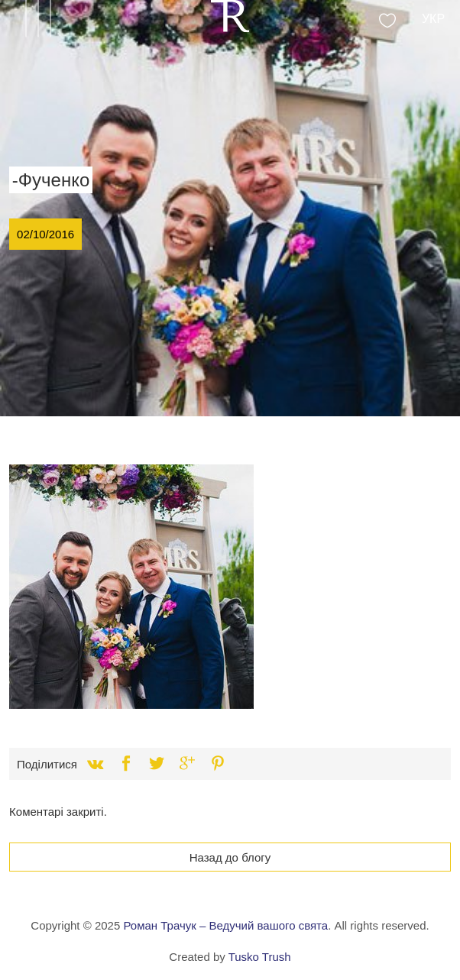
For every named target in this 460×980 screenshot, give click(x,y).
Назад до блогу (230, 857)
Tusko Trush (260, 957)
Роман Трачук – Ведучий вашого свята (225, 925)
